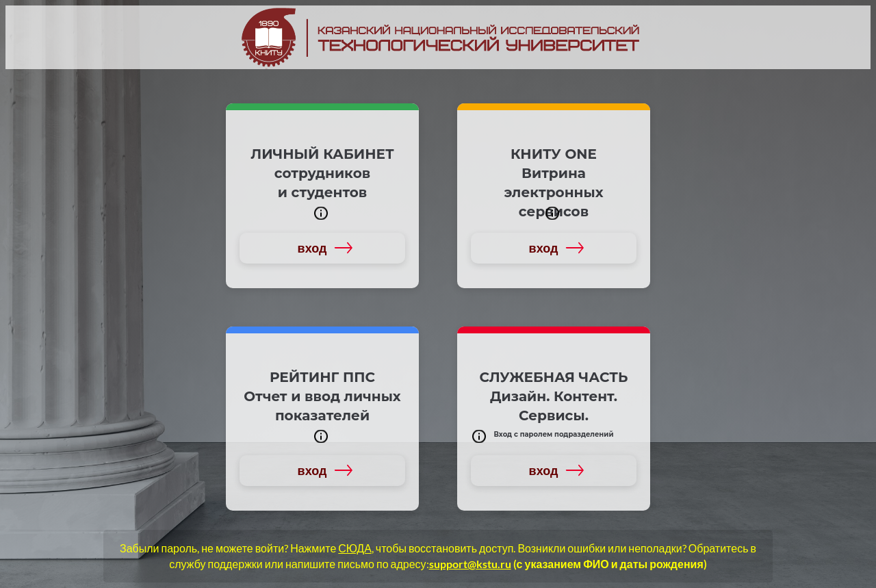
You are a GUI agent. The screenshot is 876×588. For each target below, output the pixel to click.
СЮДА (355, 548)
